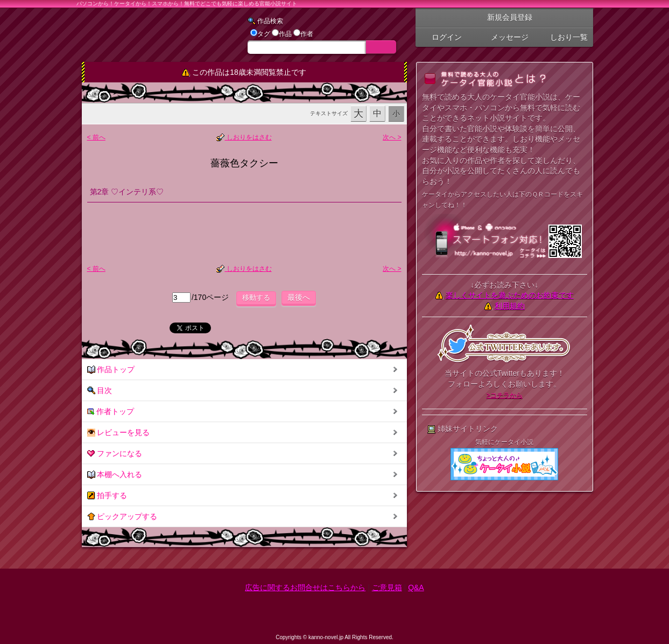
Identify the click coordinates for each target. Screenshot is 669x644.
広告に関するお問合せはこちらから (305, 587)
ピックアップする (122, 517)
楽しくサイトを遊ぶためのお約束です (510, 295)
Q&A (416, 587)
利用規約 (510, 306)
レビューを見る (119, 433)
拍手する (107, 496)
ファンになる (115, 454)
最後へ (299, 297)
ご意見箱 (387, 587)
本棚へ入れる (115, 475)
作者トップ (111, 412)
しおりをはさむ (244, 138)
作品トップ (111, 370)
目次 (100, 391)
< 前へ (96, 137)
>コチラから (505, 395)
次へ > (392, 137)
